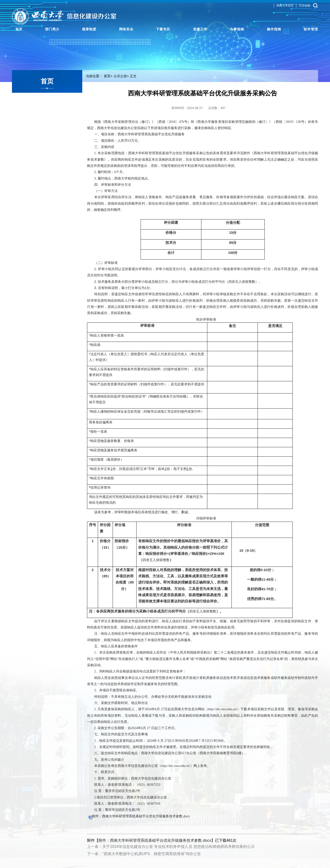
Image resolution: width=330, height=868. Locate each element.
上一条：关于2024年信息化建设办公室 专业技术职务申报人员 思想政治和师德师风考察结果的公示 (171, 847)
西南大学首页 (285, 7)
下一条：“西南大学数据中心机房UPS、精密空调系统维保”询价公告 (144, 854)
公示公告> (121, 76)
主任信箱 (304, 7)
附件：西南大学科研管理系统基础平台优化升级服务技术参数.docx (141, 816)
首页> (108, 76)
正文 (133, 76)
